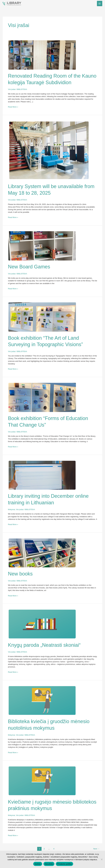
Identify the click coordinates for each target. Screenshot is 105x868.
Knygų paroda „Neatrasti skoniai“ (44, 645)
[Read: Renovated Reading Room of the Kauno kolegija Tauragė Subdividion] (42, 55)
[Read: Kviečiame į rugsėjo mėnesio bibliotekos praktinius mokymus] (42, 781)
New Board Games (29, 267)
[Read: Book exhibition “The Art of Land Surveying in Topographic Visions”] (42, 317)
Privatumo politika (64, 864)
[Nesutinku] (102, 859)
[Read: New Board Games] (42, 246)
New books (20, 574)
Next (96, 849)
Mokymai (11, 509)
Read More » (13, 107)
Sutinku (38, 864)
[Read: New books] (42, 553)
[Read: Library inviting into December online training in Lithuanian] (42, 475)
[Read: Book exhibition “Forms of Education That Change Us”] (42, 397)
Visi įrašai (12, 89)
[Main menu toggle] (100, 3)
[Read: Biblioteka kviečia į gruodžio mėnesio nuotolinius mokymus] (42, 700)
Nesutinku (49, 864)
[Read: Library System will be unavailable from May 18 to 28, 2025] (49, 150)
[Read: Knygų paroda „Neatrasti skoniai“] (42, 624)
